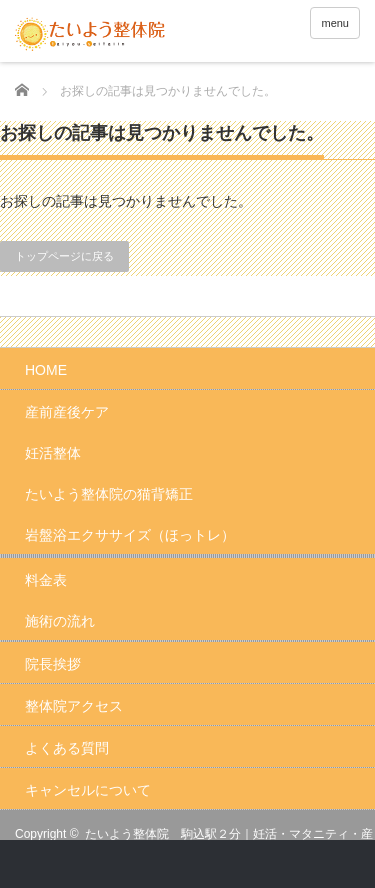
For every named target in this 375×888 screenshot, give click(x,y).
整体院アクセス (74, 706)
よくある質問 (67, 748)
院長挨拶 (53, 664)
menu (335, 23)
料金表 (46, 580)
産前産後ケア (67, 412)
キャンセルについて (88, 790)
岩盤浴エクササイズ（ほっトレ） (130, 535)
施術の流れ (60, 621)
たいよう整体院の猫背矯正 (109, 494)
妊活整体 (53, 453)
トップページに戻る (64, 256)
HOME (46, 370)
